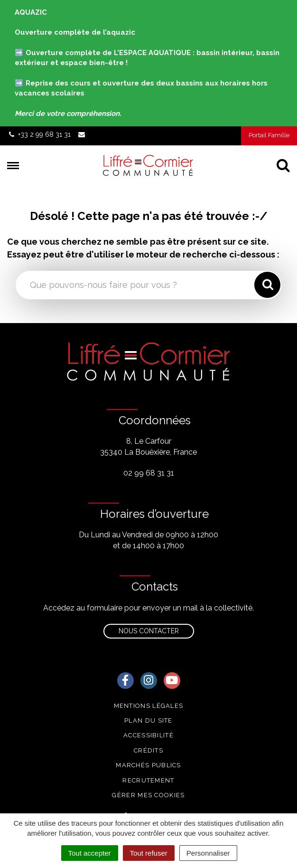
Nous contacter (149, 631)
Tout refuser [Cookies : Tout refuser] (149, 853)
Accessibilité (148, 735)
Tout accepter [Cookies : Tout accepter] (90, 853)
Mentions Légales (149, 706)
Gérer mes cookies (148, 795)
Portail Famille (269, 135)
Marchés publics (148, 765)
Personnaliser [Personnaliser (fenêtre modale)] (208, 853)
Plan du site (148, 720)
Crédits (148, 750)
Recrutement (148, 780)
